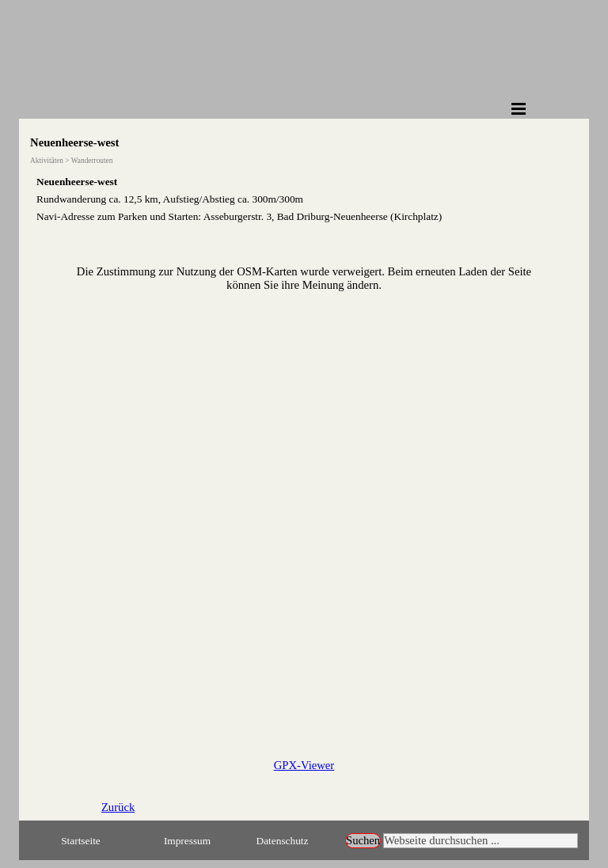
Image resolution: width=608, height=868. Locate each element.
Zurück (118, 807)
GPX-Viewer (304, 765)
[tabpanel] (304, 199)
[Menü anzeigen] (519, 108)
